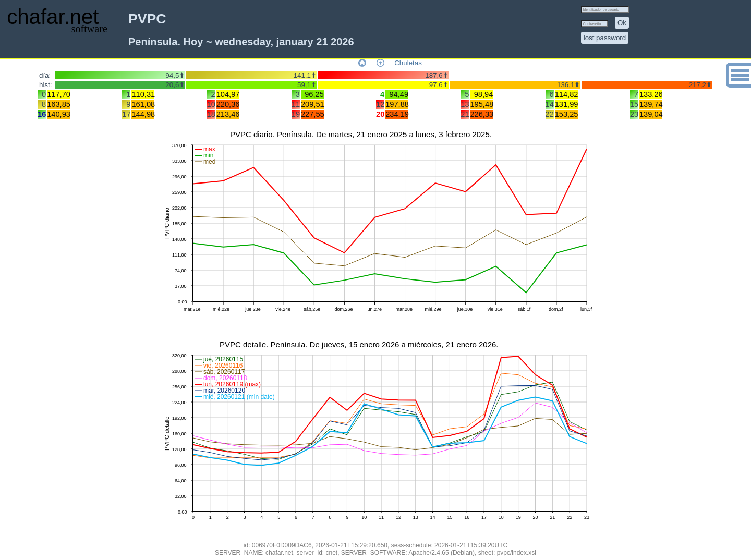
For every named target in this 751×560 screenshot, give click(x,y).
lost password (605, 38)
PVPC (147, 19)
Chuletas (408, 63)
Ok (622, 23)
